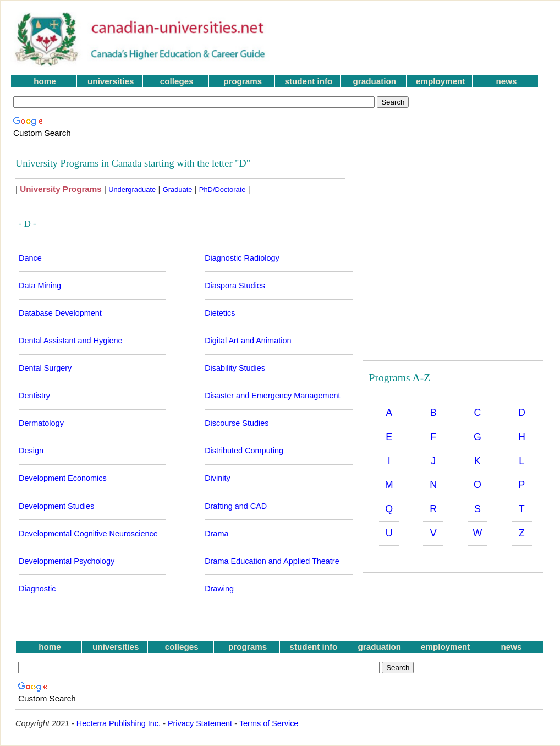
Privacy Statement (200, 723)
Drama (216, 534)
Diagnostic (37, 589)
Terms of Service (269, 723)
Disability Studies (235, 368)
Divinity (218, 478)
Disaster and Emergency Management (272, 396)
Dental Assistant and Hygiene (71, 341)
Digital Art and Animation (248, 341)
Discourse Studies (237, 423)
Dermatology (41, 423)
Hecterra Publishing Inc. (119, 723)
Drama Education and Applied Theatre (272, 561)
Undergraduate (132, 190)
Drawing (219, 589)
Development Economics (63, 478)
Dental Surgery (45, 368)
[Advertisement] (418, 39)
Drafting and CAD (236, 506)
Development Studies (56, 506)
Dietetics (220, 313)
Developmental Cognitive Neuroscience (88, 534)
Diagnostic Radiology (242, 258)
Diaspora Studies (235, 286)
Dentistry (34, 396)
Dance (30, 258)
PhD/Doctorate (223, 190)
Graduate (178, 190)
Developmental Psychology (67, 561)
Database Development (60, 313)
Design (31, 451)
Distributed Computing (244, 451)
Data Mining (40, 286)
